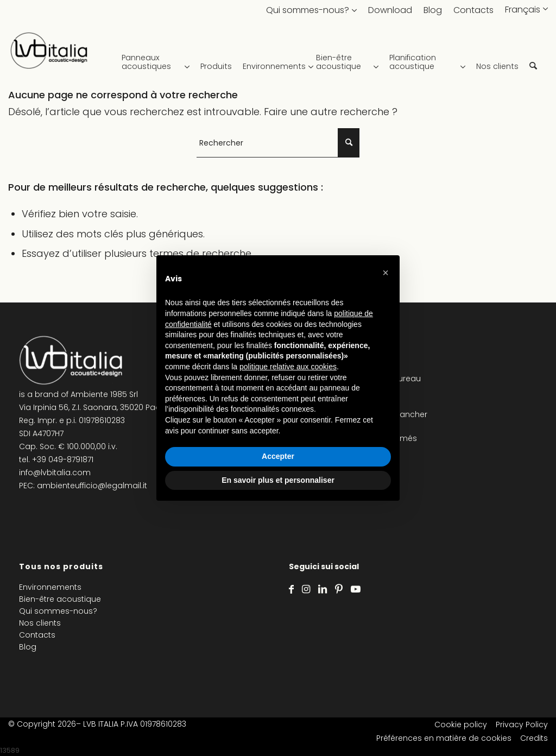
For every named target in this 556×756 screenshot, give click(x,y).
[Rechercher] (533, 54)
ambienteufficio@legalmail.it (92, 486)
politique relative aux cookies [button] (288, 367)
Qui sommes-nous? (308, 10)
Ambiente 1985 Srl (104, 394)
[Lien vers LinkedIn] (323, 589)
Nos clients (40, 623)
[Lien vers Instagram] (306, 589)
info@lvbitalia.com (55, 472)
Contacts (473, 10)
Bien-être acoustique (60, 599)
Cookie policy (461, 724)
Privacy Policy (522, 724)
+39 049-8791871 (63, 459)
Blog (433, 10)
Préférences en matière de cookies (444, 738)
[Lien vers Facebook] (291, 589)
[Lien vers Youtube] (356, 589)
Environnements (50, 587)
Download (390, 10)
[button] (386, 273)
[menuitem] (158, 54)
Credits (534, 738)
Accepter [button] (278, 456)
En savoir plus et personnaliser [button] (278, 480)
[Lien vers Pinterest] (339, 589)
